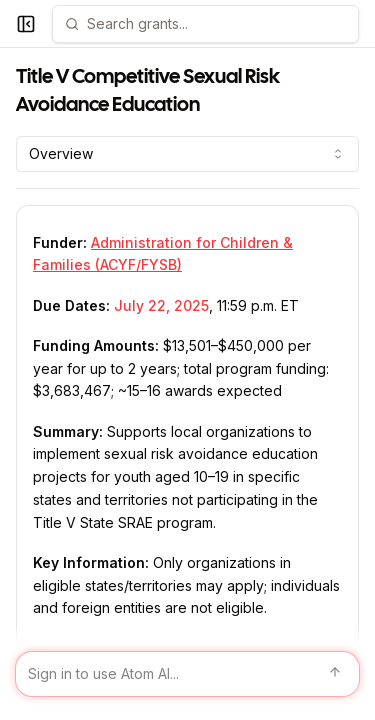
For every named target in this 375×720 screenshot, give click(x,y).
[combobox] (187, 154)
